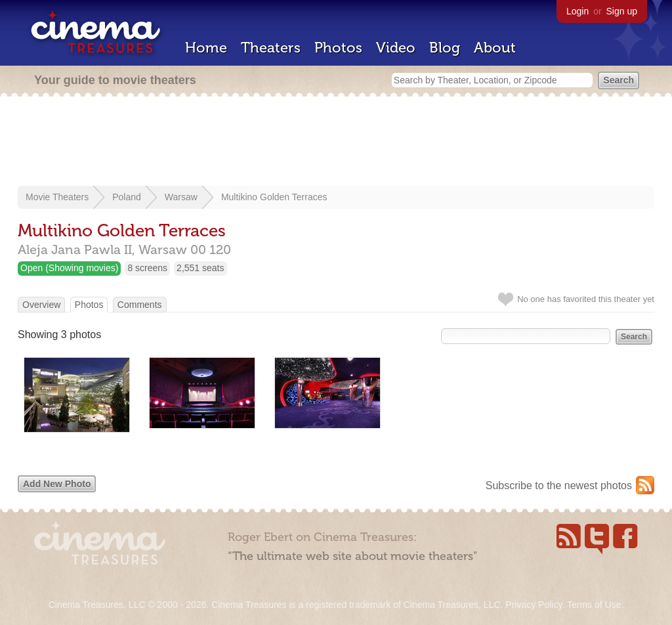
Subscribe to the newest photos (559, 485)
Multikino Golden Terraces (274, 197)
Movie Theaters (57, 197)
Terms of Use (594, 605)
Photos (338, 48)
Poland (127, 197)
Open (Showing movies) (69, 268)
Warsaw (181, 197)
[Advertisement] (336, 142)
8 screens (147, 268)
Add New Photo (57, 484)
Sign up (622, 11)
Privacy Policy (534, 605)
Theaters (271, 48)
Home (206, 48)
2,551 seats (200, 268)
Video (396, 48)
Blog (445, 48)
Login (577, 11)
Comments (140, 305)
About (495, 48)
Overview (41, 305)
